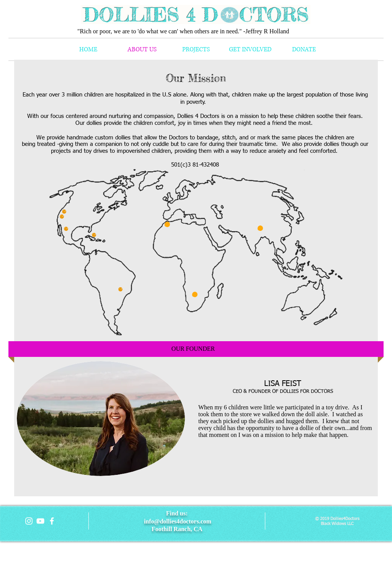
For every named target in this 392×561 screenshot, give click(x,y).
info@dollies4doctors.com (178, 521)
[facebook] (52, 521)
